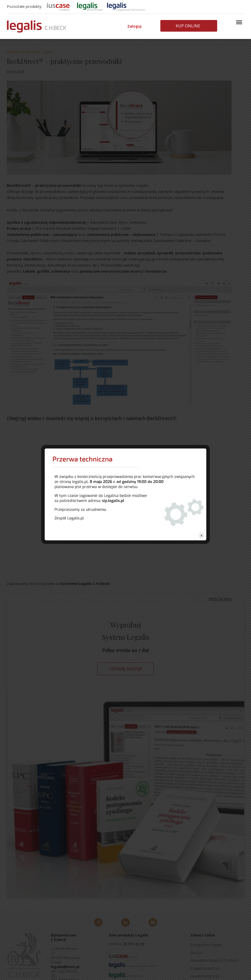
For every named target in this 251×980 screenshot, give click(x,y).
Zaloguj (134, 26)
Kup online (188, 26)
